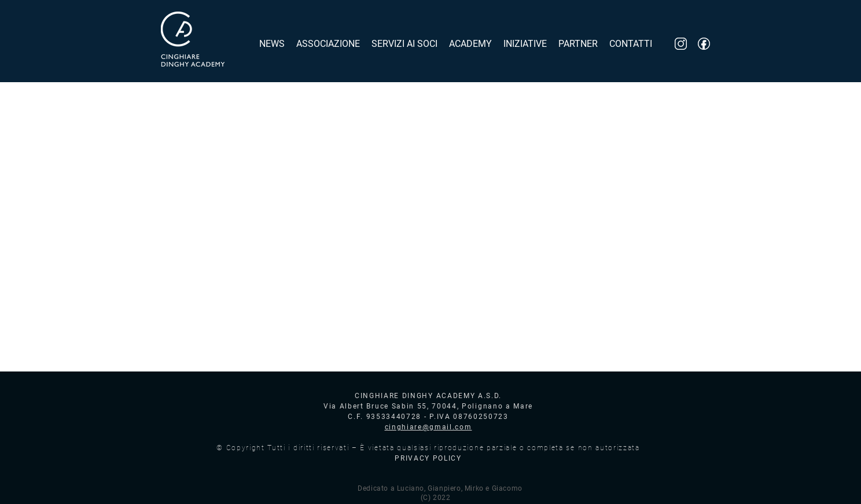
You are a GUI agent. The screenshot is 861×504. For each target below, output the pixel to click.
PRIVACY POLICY (428, 458)
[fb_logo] (704, 44)
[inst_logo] (681, 44)
